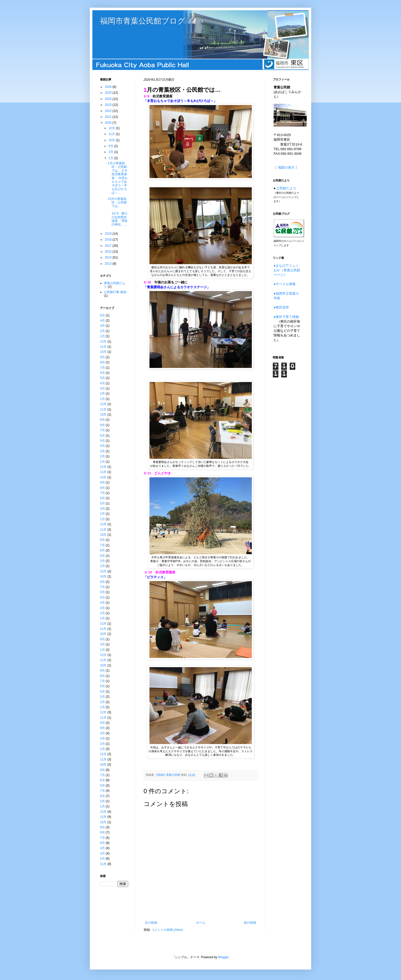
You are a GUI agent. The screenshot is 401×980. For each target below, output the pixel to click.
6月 (102, 315)
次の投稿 (151, 923)
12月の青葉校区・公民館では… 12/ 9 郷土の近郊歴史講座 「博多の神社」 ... (119, 212)
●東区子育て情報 (286, 317)
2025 (109, 93)
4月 (102, 321)
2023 (109, 105)
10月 (112, 140)
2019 (109, 234)
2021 (109, 117)
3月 (111, 152)
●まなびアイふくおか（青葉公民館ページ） (287, 270)
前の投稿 (250, 923)
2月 (102, 331)
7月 (102, 368)
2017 (109, 246)
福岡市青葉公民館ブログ (143, 21)
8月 (102, 362)
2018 (109, 240)
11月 (112, 134)
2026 (109, 87)
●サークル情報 (285, 284)
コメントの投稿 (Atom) (167, 930)
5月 (102, 378)
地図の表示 (286, 167)
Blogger (223, 957)
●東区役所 (281, 307)
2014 (109, 257)
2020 (109, 123)
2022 (109, 111)
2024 (109, 99)
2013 (109, 264)
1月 (111, 158)
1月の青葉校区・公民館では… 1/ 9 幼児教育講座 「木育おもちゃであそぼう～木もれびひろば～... (119, 178)
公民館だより (286, 188)
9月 (111, 146)
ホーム (201, 923)
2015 (109, 252)
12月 (112, 128)
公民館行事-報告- (116, 292)
